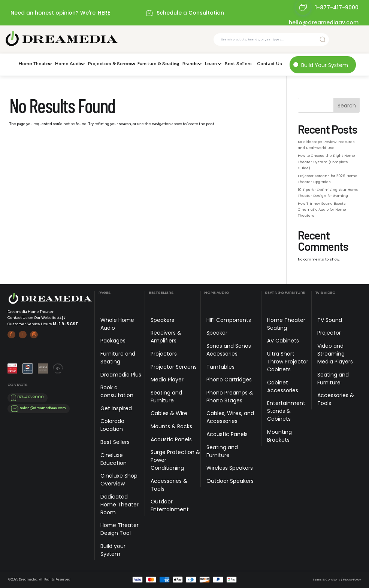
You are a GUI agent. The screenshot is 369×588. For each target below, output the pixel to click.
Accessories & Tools (169, 485)
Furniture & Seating (157, 64)
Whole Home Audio (117, 324)
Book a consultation (117, 391)
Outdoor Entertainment (170, 505)
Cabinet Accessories (283, 386)
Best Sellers (238, 64)
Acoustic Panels (171, 439)
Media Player (167, 380)
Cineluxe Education (114, 459)
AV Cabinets (283, 341)
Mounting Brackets (279, 436)
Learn (211, 64)
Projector (329, 333)
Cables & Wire (169, 413)
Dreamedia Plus (121, 375)
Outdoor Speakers (230, 481)
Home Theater (34, 64)
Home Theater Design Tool (120, 529)
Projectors (164, 354)
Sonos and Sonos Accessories (229, 350)
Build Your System (325, 65)
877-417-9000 (31, 397)
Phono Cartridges (229, 380)
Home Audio (69, 64)
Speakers (162, 320)
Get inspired (116, 408)
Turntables (220, 367)
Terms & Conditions (326, 580)
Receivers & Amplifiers (166, 337)
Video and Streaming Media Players (335, 354)
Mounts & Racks (171, 426)
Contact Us (270, 64)
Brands (190, 64)
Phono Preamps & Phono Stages (230, 397)
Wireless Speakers (230, 468)
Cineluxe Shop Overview (119, 480)
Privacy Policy (352, 580)
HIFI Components (229, 320)
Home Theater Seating (286, 324)
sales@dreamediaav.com (43, 408)
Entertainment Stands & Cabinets (286, 411)
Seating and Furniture (166, 397)
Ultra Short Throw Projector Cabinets (288, 362)
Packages (113, 341)
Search (347, 106)
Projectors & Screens (110, 64)
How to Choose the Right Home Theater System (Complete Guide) (326, 162)
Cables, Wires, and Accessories (230, 417)
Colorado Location (112, 425)
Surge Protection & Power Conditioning (175, 460)
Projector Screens (174, 367)
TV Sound (330, 320)
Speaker (217, 333)
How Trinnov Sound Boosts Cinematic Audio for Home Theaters (322, 209)
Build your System (113, 550)
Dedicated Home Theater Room (120, 505)
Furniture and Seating (118, 358)
